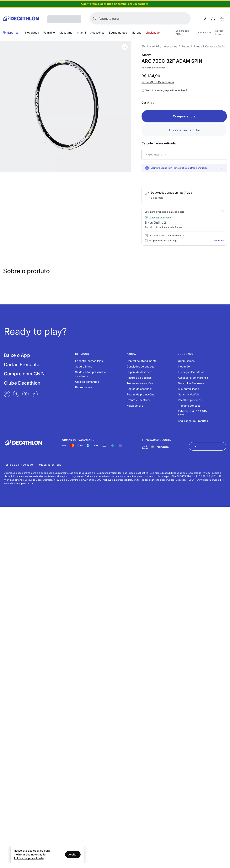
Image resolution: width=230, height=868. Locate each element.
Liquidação (153, 32)
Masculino (66, 32)
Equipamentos (118, 32)
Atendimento (204, 32)
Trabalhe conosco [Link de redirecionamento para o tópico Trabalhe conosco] (189, 406)
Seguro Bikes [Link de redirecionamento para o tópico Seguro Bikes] (84, 366)
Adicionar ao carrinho (184, 130)
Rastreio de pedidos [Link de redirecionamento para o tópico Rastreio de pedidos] (139, 378)
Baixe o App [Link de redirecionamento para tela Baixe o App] (17, 355)
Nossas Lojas (219, 32)
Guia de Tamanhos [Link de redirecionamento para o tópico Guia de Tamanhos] (87, 382)
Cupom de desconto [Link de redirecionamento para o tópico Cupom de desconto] (139, 372)
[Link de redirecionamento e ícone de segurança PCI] (152, 447)
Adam (146, 55)
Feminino (49, 32)
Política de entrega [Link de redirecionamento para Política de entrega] (49, 465)
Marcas (136, 32)
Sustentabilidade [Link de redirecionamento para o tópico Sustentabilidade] (189, 389)
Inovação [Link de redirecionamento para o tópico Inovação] (184, 366)
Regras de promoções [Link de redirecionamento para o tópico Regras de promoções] (141, 394)
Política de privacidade (29, 858)
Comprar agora (184, 116)
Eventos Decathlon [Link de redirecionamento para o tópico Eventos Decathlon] (139, 400)
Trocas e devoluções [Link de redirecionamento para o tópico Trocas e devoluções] (140, 383)
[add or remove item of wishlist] (125, 47)
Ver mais (219, 241)
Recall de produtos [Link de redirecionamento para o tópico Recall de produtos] (190, 400)
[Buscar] (95, 19)
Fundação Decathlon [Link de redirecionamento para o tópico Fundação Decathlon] (191, 372)
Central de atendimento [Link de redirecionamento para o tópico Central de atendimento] (142, 361)
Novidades (32, 32)
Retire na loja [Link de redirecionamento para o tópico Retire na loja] (83, 387)
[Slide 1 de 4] (115, 4)
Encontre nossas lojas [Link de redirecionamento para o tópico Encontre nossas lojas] (89, 361)
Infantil (81, 32)
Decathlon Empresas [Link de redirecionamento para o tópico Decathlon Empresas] (191, 383)
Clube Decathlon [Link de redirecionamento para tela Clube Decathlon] (22, 383)
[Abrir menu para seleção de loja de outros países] (208, 446)
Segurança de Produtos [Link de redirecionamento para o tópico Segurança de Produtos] (193, 421)
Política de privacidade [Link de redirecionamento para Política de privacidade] (18, 465)
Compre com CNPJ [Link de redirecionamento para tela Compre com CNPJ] (25, 374)
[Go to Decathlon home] (21, 19)
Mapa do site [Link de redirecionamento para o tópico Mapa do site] (135, 406)
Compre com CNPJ (182, 32)
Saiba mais (157, 198)
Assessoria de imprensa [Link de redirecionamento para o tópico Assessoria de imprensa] (193, 378)
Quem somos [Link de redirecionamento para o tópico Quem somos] (186, 361)
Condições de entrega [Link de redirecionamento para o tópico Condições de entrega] (141, 366)
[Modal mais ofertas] (222, 212)
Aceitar (73, 854)
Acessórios (97, 32)
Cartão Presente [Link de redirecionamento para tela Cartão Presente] (22, 364)
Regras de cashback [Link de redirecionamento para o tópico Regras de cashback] (140, 389)
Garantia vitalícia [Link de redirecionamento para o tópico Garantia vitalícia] (189, 394)
